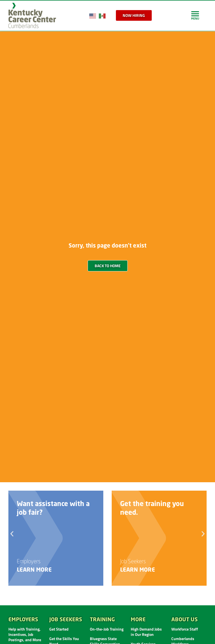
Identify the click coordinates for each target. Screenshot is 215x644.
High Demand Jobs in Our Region (146, 632)
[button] (12, 534)
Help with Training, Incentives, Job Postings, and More (25, 634)
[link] (195, 15)
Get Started (59, 629)
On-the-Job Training (107, 629)
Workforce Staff (185, 629)
